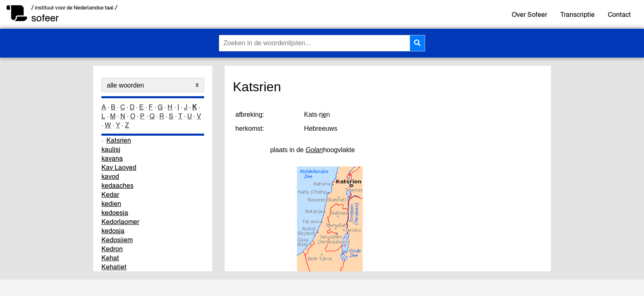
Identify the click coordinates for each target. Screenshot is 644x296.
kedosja (113, 231)
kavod (110, 176)
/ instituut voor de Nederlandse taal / (74, 8)
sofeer (45, 18)
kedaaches (117, 185)
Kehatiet (114, 267)
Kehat (110, 258)
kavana (112, 158)
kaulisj (111, 149)
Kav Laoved (119, 167)
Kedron (112, 249)
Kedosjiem (117, 240)
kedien (111, 203)
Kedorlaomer (120, 222)
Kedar (110, 194)
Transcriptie (577, 14)
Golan (314, 150)
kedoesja (115, 213)
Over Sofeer (529, 14)
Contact (619, 14)
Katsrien (119, 140)
